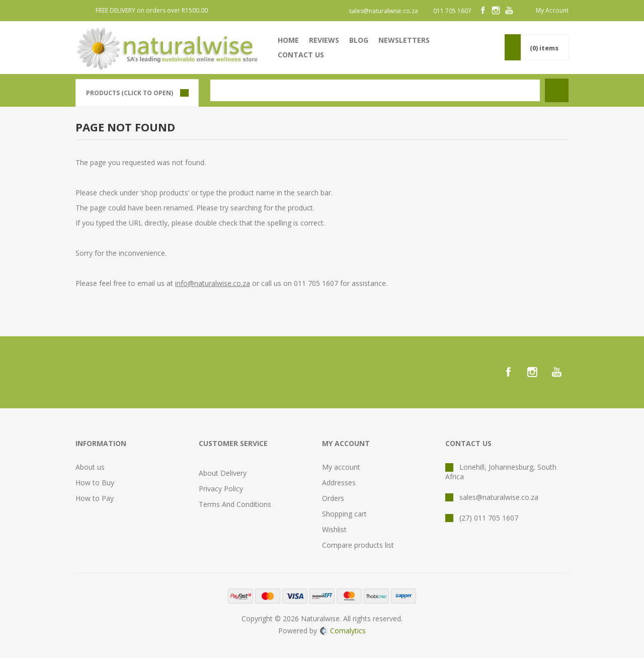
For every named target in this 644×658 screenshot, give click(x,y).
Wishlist (334, 529)
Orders (333, 498)
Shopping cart (344, 514)
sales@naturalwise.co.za (383, 11)
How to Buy (95, 483)
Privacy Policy (221, 489)
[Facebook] (483, 11)
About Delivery (223, 473)
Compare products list (358, 545)
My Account (552, 10)
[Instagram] (496, 11)
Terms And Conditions (235, 504)
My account (341, 467)
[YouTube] (509, 11)
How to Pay (95, 498)
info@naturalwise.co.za (213, 283)
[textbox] (375, 90)
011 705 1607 (452, 11)
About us (90, 467)
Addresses (339, 483)
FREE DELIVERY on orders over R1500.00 (152, 10)
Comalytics (343, 631)
